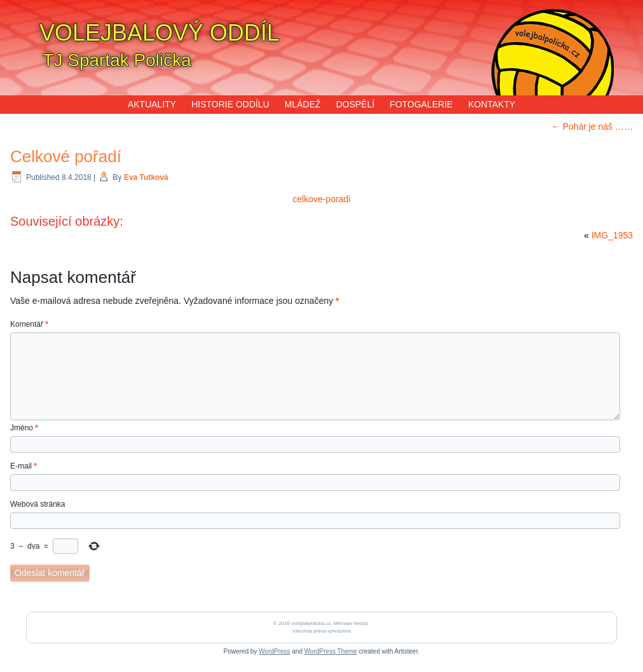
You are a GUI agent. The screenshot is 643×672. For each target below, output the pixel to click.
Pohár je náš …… (592, 127)
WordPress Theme (331, 651)
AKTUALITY (152, 104)
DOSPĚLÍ (355, 104)
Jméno (24, 428)
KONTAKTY (492, 104)
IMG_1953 (612, 235)
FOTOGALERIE (421, 104)
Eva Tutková (146, 177)
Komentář (29, 324)
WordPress (274, 651)
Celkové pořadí (66, 156)
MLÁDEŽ (303, 104)
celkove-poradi (321, 199)
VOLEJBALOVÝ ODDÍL (159, 33)
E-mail (24, 466)
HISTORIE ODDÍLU (230, 104)
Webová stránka (38, 504)
